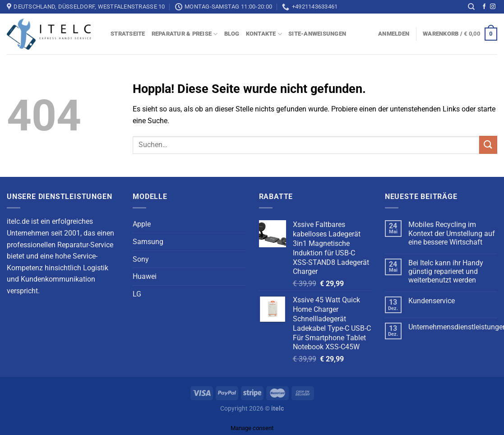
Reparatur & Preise (185, 34)
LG (137, 294)
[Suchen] (471, 7)
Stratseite (128, 34)
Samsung (148, 242)
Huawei (145, 276)
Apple (142, 224)
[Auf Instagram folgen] (493, 7)
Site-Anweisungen (317, 34)
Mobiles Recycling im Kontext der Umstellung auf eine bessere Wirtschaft (452, 233)
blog (232, 34)
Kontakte (264, 34)
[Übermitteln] (488, 145)
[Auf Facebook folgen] (484, 7)
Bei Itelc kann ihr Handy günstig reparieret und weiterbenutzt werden (446, 271)
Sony (141, 259)
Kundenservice (432, 301)
